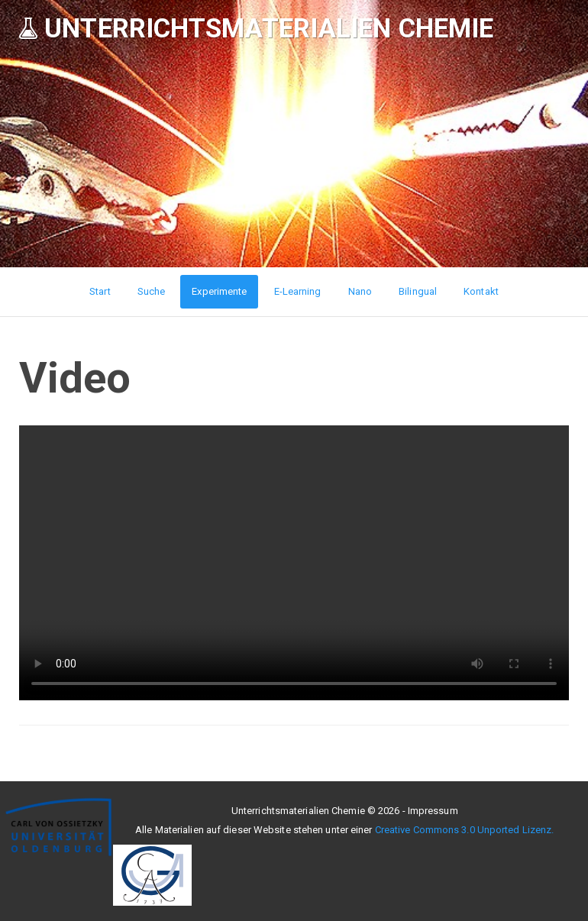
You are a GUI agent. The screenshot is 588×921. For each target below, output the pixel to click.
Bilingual (418, 291)
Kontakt (481, 291)
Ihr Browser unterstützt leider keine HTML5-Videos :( (294, 563)
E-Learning (298, 291)
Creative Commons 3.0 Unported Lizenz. (465, 830)
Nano (360, 291)
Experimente (219, 291)
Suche (152, 291)
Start (100, 291)
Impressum (433, 811)
